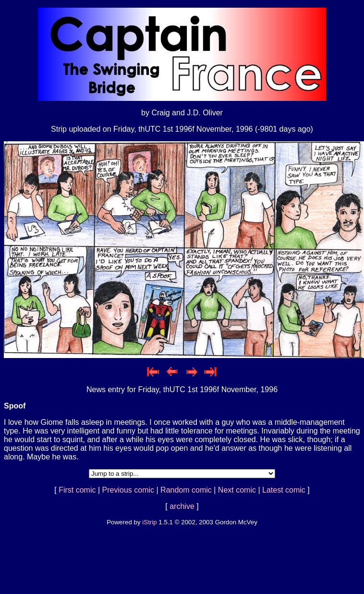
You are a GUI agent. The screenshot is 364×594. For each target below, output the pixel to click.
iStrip (149, 522)
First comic (77, 490)
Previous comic (128, 490)
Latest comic (284, 490)
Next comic (237, 490)
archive (182, 506)
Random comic (186, 490)
